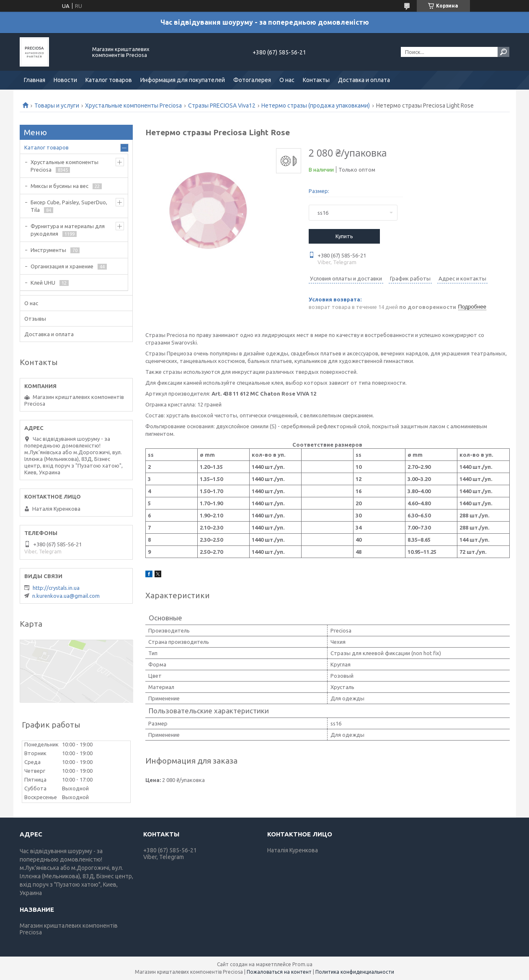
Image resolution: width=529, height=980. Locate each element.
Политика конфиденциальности (355, 972)
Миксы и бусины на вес (59, 186)
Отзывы (35, 319)
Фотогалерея (252, 80)
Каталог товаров (109, 80)
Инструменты (48, 250)
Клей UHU (43, 283)
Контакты (316, 80)
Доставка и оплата (364, 80)
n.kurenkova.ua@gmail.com (66, 596)
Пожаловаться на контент (279, 972)
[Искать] (503, 52)
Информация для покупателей (183, 80)
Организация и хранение (62, 266)
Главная (35, 80)
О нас (287, 80)
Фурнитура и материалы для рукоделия (68, 230)
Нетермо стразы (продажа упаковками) (316, 105)
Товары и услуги (57, 105)
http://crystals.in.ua (56, 588)
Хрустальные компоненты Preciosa (133, 105)
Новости (65, 80)
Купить (344, 236)
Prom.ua (302, 964)
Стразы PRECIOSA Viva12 (222, 105)
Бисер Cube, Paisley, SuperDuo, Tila (69, 206)
